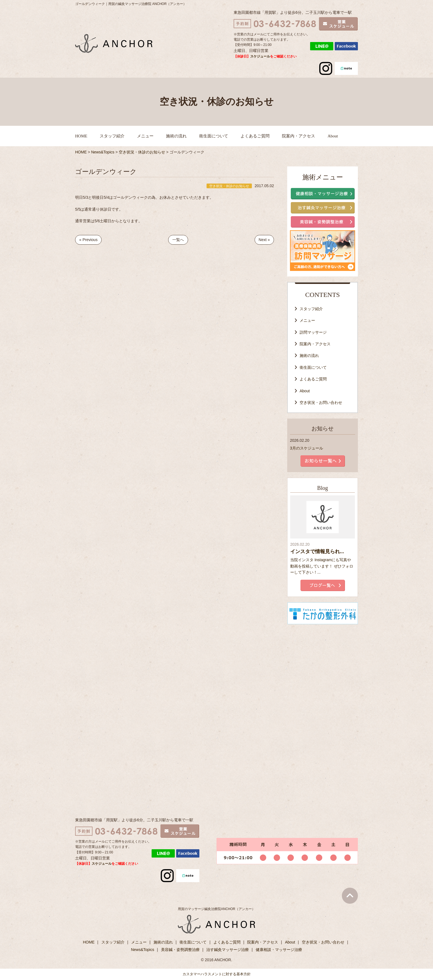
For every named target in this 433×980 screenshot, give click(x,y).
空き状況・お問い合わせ (321, 403)
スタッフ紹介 (112, 136)
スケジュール (260, 56)
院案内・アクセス (299, 136)
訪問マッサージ (313, 332)
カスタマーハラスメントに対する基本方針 (217, 974)
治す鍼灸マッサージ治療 (228, 950)
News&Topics (142, 950)
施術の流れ (176, 136)
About (333, 136)
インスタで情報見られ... (317, 552)
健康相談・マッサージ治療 (279, 950)
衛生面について (214, 136)
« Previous (88, 240)
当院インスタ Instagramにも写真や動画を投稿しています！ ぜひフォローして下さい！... (322, 566)
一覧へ (178, 240)
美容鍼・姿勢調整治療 (180, 950)
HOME (81, 136)
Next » (264, 240)
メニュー (145, 136)
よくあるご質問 (255, 136)
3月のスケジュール (307, 448)
